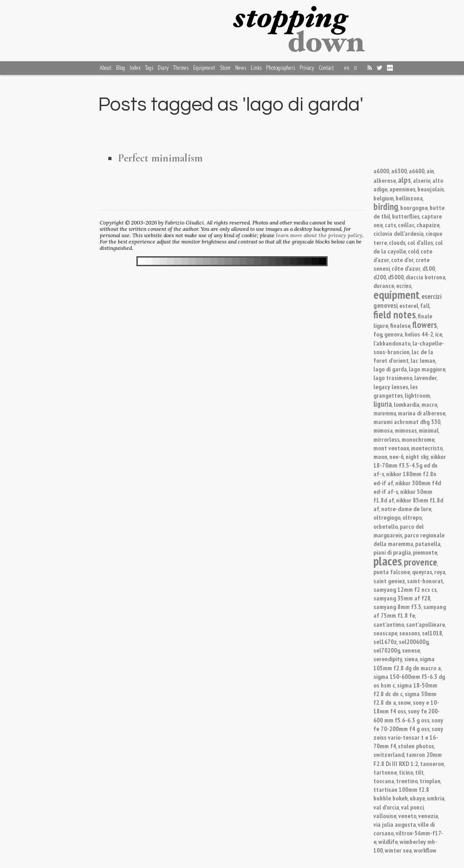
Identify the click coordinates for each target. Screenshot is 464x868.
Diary (163, 68)
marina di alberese (422, 413)
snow (404, 702)
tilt (419, 772)
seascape (385, 633)
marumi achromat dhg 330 (407, 422)
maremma (385, 413)
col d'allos (420, 242)
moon (380, 456)
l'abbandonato (392, 343)
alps (404, 180)
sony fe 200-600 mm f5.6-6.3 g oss (407, 715)
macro (429, 404)
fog (378, 334)
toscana (384, 781)
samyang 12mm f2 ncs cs (405, 589)
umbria (436, 798)
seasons (410, 633)
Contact (326, 68)
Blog (121, 68)
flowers (425, 324)
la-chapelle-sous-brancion (409, 347)
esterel (409, 305)
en (347, 68)
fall (425, 305)
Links (256, 68)
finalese (400, 325)
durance (384, 285)
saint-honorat (425, 581)
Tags (149, 68)
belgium (384, 198)
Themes (181, 68)
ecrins (404, 285)
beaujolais (431, 189)
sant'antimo (389, 624)
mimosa (383, 430)
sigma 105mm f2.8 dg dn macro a (407, 663)
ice (439, 334)
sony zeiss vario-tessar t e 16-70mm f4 (408, 737)
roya (440, 572)
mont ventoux (391, 448)
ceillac (406, 225)
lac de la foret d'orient (403, 356)
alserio (422, 180)
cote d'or (402, 260)
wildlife (388, 841)
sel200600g (414, 641)
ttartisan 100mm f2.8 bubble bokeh (401, 794)
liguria (383, 404)
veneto (407, 816)
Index (135, 68)
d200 (380, 277)
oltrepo (412, 517)
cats (390, 225)
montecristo (427, 448)
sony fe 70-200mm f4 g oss (408, 724)
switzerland (389, 754)
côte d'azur (406, 268)
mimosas (406, 430)
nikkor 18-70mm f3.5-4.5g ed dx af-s (410, 465)
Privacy (307, 68)
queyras (422, 572)
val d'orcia (386, 807)
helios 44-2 (419, 334)
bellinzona (409, 198)
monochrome (418, 439)
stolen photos (416, 746)
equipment (396, 295)
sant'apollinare (425, 624)
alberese (385, 180)
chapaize (428, 225)
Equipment (204, 68)
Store (225, 68)
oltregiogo (387, 517)
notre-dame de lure (406, 509)
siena (411, 659)
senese (411, 650)
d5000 (396, 277)
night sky (417, 456)
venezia (428, 816)
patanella (428, 544)
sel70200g (387, 650)
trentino (407, 781)
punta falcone (392, 572)
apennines (402, 189)
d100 (429, 268)
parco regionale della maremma (409, 539)
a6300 (399, 171)
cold (413, 251)
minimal (429, 430)
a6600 (417, 171)
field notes (395, 314)
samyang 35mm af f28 (402, 598)
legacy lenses (391, 387)
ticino (406, 772)
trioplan (430, 781)
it (355, 68)
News (241, 68)
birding (386, 207)
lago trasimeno (393, 378)
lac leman (423, 360)
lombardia (407, 404)
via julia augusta (395, 824)
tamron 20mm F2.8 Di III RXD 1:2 (408, 759)
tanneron (432, 763)
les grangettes (396, 391)
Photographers (280, 68)
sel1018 (432, 633)
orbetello (386, 526)
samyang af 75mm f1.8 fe (410, 611)
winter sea (398, 850)
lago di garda (390, 369)
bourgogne (414, 207)
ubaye (417, 798)
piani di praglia (392, 552)
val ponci (412, 807)
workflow (425, 850)
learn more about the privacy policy (319, 235)
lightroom (417, 395)
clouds (397, 242)
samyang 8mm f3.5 (397, 607)
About (106, 68)
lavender (425, 378)
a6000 (381, 171)
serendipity (388, 659)
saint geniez (389, 581)
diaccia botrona (425, 277)
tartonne (385, 772)
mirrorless (387, 439)
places (388, 561)
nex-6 (396, 456)
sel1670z (385, 641)
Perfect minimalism (160, 158)
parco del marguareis (399, 531)
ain (430, 171)
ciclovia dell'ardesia (399, 233)
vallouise (385, 816)
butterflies (406, 216)
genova (394, 334)
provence (420, 562)
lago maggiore (427, 369)
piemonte (425, 552)
